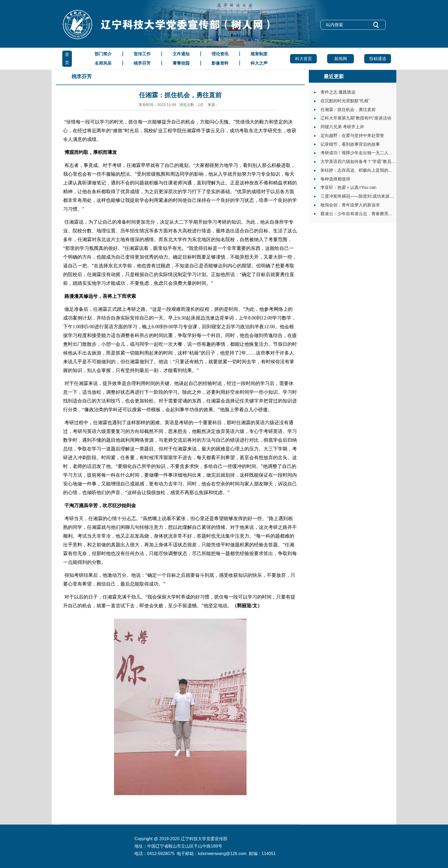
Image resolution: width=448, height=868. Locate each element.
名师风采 (103, 63)
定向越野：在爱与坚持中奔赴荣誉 (352, 136)
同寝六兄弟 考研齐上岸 (342, 127)
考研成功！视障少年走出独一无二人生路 (359, 153)
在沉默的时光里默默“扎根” (345, 101)
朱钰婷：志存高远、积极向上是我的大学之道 (363, 170)
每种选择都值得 (335, 179)
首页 (67, 59)
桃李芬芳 (142, 63)
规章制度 (259, 54)
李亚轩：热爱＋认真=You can (348, 187)
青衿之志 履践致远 (338, 92)
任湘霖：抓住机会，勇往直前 (348, 110)
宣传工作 (142, 54)
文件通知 (181, 54)
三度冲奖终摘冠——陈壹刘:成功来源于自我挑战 (366, 196)
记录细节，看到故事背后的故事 (350, 144)
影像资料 (220, 63)
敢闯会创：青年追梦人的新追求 (350, 205)
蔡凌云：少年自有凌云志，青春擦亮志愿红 (361, 214)
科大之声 (259, 63)
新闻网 (341, 59)
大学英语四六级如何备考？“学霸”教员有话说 (362, 161)
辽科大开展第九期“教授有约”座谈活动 (356, 118)
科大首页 (304, 59)
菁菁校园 (181, 63)
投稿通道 (378, 59)
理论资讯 (220, 54)
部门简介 (103, 54)
